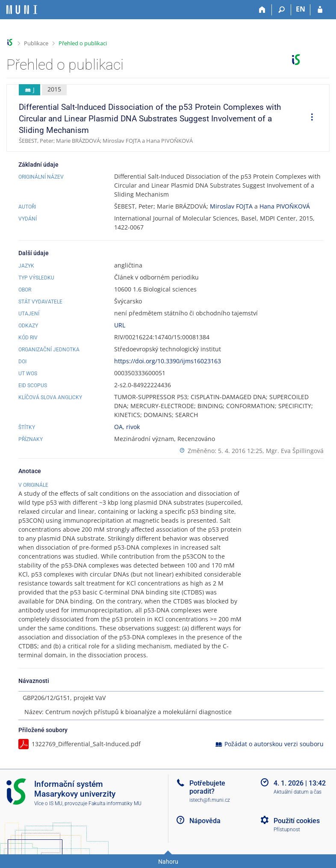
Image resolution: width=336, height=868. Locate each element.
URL (120, 325)
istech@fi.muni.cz (210, 800)
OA (118, 427)
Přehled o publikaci (83, 43)
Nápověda (205, 821)
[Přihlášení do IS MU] (320, 10)
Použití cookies (297, 821)
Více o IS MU (48, 803)
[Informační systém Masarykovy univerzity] (22, 10)
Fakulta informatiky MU (115, 803)
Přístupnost (287, 830)
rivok (133, 427)
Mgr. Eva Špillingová (295, 451)
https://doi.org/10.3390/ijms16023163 (168, 361)
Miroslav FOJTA (231, 206)
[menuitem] (309, 118)
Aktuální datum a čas (298, 792)
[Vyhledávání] (281, 10)
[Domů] (262, 10)
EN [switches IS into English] (301, 9)
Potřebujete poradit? (207, 787)
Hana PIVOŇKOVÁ (285, 206)
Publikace (36, 43)
